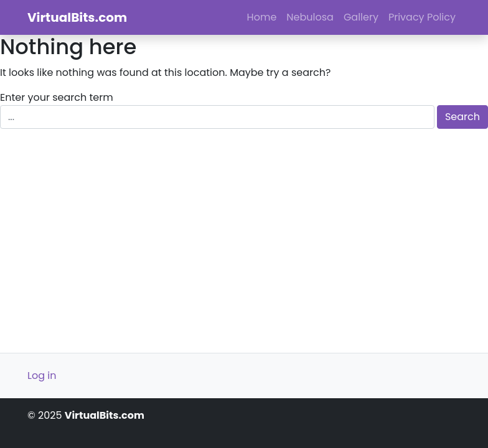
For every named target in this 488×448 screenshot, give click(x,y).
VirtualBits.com (77, 17)
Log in (42, 376)
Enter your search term (57, 97)
